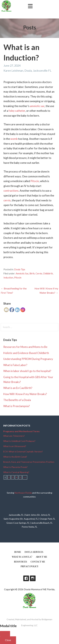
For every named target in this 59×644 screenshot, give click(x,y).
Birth (32, 274)
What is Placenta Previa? (15, 467)
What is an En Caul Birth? (18, 388)
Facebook (26, 578)
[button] (30, 6)
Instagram (33, 578)
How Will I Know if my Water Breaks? (25, 394)
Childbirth (48, 274)
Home (18, 552)
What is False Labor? (15, 365)
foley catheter (17, 111)
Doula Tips (20, 269)
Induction (8, 278)
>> (25, 477)
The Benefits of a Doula (17, 400)
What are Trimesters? (14, 436)
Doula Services (34, 552)
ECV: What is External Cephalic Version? (23, 452)
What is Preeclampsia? (17, 406)
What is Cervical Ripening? (16, 472)
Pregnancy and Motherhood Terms (21, 431)
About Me (41, 557)
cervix (7, 200)
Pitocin (35, 181)
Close (8, 640)
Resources (21, 562)
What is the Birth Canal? (15, 457)
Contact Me (38, 562)
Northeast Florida (23, 493)
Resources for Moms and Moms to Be (25, 347)
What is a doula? (22, 557)
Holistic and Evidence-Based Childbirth (26, 353)
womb (14, 139)
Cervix (39, 274)
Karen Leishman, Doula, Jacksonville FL (27, 71)
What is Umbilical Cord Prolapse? (19, 441)
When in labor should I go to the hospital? (27, 371)
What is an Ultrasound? (15, 446)
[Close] (5, 634)
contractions (11, 191)
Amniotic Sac (22, 274)
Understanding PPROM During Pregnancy (28, 359)
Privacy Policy (29, 566)
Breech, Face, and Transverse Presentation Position (29, 462)
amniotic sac (37, 106)
